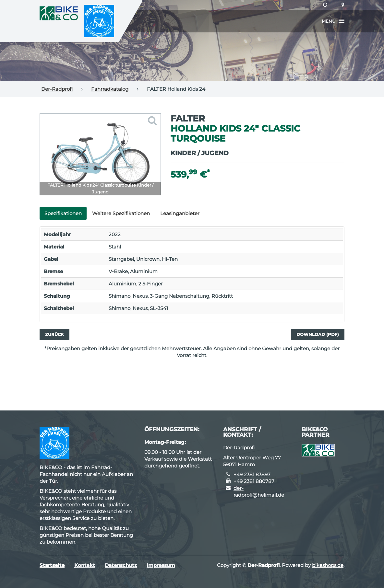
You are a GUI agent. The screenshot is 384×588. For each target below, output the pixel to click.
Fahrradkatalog (110, 89)
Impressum (161, 565)
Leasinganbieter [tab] (180, 213)
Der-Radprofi (57, 89)
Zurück (54, 334)
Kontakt (85, 565)
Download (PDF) (318, 334)
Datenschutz (121, 565)
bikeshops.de (328, 565)
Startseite (52, 565)
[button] (333, 21)
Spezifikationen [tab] (63, 213)
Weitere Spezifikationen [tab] (121, 213)
